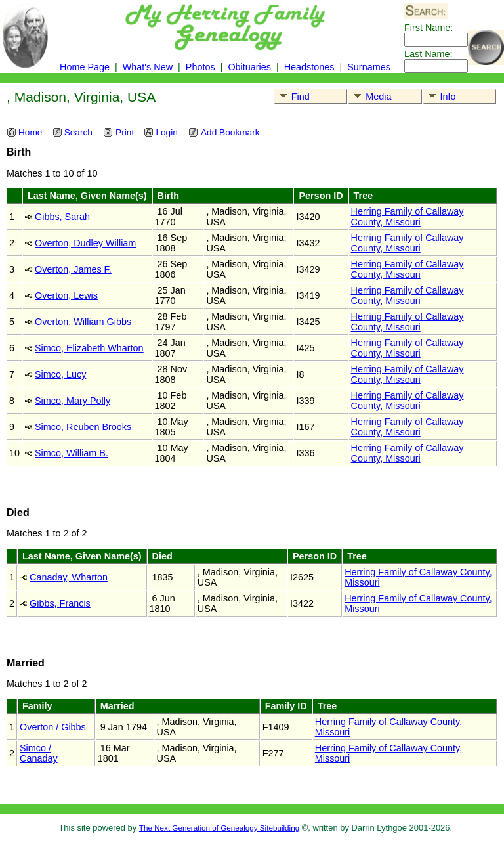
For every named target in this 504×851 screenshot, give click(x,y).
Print (118, 132)
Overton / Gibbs (53, 727)
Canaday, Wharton (69, 577)
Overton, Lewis (66, 295)
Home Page (85, 67)
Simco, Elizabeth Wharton (89, 348)
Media (370, 97)
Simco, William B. (72, 453)
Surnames (369, 67)
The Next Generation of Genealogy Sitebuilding (219, 828)
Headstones (309, 67)
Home (24, 132)
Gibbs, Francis (60, 603)
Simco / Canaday (39, 753)
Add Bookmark (224, 132)
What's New (148, 67)
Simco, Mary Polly (73, 401)
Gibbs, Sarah (62, 217)
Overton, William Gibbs (83, 322)
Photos (200, 67)
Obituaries (251, 67)
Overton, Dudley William (85, 243)
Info (440, 97)
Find (292, 97)
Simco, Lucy (60, 374)
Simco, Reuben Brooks (83, 427)
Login (160, 132)
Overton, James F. (73, 269)
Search (73, 132)
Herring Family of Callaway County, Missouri (408, 217)
